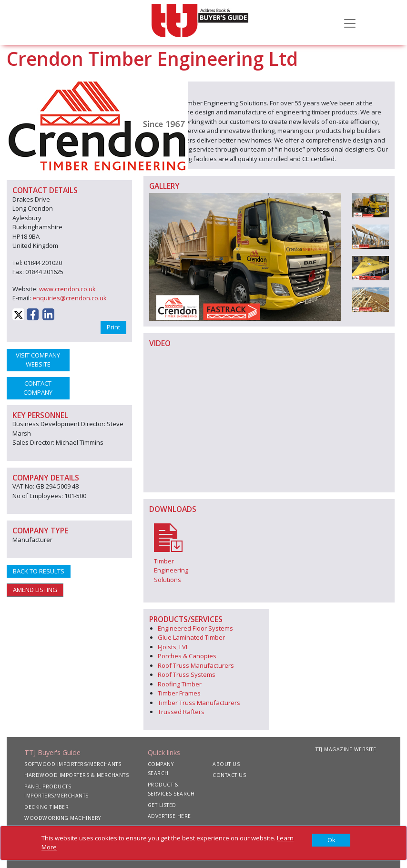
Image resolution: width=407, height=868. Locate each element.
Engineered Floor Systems (195, 628)
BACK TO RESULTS (39, 571)
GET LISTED (162, 805)
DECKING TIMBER (46, 807)
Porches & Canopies (187, 656)
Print (113, 327)
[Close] (331, 840)
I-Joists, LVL (173, 647)
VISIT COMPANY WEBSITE (38, 360)
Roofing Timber (180, 684)
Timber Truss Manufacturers (199, 703)
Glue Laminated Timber (191, 637)
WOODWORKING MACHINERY (63, 818)
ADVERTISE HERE (169, 816)
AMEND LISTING (35, 590)
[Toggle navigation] (350, 22)
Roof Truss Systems (187, 674)
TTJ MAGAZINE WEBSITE (346, 749)
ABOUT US (226, 764)
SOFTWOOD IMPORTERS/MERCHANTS (73, 764)
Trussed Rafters (181, 712)
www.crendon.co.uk (67, 289)
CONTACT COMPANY (38, 388)
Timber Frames (179, 693)
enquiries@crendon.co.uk (70, 298)
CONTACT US (229, 775)
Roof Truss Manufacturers (196, 665)
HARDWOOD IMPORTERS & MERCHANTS (76, 775)
